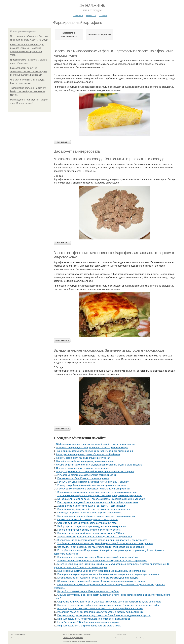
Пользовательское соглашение (81, 634)
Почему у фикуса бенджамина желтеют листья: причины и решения (93, 482)
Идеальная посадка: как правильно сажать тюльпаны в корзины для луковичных (100, 612)
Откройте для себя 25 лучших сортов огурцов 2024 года (87, 523)
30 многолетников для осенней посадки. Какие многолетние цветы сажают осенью (101, 581)
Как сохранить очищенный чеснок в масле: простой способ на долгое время (98, 502)
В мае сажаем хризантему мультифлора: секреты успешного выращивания (97, 492)
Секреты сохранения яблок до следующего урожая (83, 458)
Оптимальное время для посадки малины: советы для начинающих (92, 448)
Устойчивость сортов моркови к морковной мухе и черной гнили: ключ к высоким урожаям (105, 543)
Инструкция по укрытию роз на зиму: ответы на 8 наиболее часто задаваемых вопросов (104, 615)
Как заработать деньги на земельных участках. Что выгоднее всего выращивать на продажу (29, 71)
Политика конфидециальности (73, 638)
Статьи (103, 15)
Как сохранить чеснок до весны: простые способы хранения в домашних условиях (101, 499)
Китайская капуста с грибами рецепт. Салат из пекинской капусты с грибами (98, 557)
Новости (91, 15)
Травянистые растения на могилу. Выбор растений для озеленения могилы (28, 91)
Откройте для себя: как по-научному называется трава (85, 461)
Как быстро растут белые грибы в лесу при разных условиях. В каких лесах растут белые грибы (108, 605)
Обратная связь (120, 634)
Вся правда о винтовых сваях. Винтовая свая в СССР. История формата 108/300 (100, 609)
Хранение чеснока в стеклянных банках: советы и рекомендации (92, 506)
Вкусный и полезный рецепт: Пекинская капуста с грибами (88, 591)
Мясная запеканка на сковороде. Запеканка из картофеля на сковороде (109, 159)
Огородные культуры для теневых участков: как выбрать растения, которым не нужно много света (109, 602)
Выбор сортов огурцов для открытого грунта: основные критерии (92, 526)
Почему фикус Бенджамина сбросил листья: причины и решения (92, 485)
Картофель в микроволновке (69, 35)
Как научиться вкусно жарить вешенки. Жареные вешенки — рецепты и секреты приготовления (108, 574)
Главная (78, 15)
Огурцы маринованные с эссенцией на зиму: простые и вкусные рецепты (95, 472)
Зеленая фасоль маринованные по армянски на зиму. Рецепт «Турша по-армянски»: (102, 561)
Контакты (66, 634)
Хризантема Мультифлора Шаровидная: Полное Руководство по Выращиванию (100, 496)
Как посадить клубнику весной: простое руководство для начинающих (94, 509)
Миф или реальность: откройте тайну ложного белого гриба (89, 626)
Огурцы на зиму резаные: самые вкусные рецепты (83, 468)
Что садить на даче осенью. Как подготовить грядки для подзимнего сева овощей (100, 547)
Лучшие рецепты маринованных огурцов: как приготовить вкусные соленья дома (99, 465)
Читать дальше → (62, 142)
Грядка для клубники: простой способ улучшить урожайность (90, 513)
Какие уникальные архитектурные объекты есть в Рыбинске (88, 454)
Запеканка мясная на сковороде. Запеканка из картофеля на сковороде (109, 350)
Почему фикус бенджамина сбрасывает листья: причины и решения (93, 489)
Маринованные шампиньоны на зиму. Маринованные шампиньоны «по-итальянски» (102, 571)
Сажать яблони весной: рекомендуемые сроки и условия (87, 519)
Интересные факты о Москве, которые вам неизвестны (87, 475)
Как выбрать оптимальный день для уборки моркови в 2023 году (92, 533)
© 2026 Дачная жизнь (18, 634)
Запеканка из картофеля (99, 35)
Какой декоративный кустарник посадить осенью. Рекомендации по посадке (98, 578)
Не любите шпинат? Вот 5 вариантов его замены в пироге (88, 622)
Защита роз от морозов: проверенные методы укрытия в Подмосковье (95, 537)
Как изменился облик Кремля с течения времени (83, 478)
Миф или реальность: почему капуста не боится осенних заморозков (94, 619)
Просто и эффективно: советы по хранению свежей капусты (89, 530)
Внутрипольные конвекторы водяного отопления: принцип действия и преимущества (102, 540)
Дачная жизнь (92, 5)
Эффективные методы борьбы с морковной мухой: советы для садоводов (95, 444)
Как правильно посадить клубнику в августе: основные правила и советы (96, 516)
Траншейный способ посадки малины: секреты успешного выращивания (94, 451)
